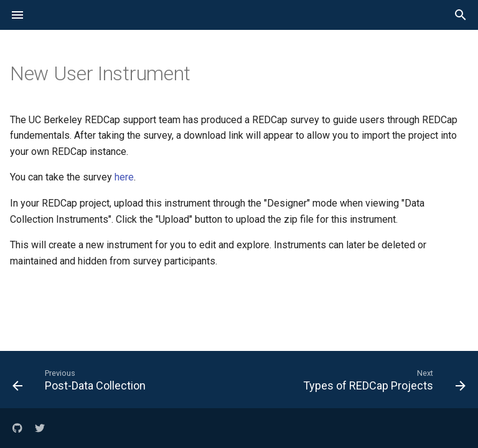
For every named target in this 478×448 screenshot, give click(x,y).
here (124, 177)
